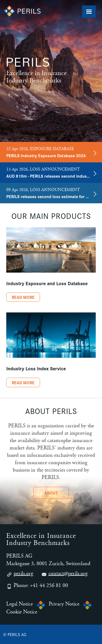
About (51, 493)
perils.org (20, 574)
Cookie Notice (22, 612)
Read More (23, 297)
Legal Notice (20, 604)
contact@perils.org (64, 574)
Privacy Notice (64, 604)
